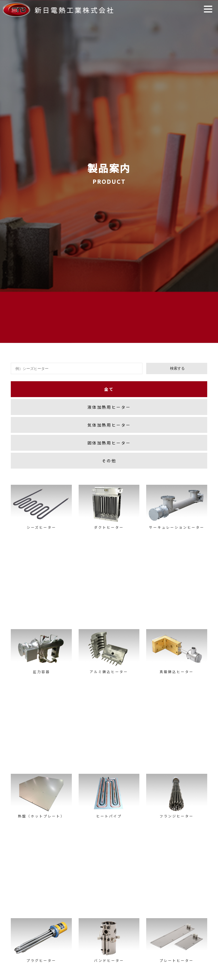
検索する (177, 368)
